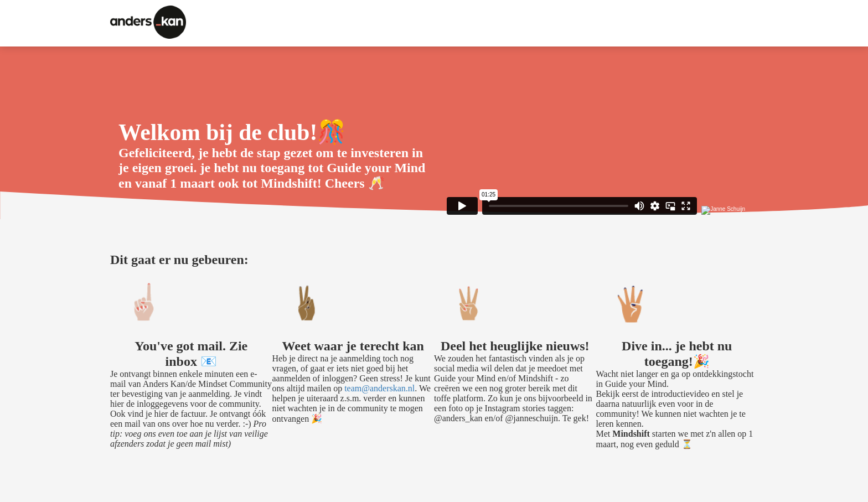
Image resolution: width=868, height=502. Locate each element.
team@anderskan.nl (379, 388)
